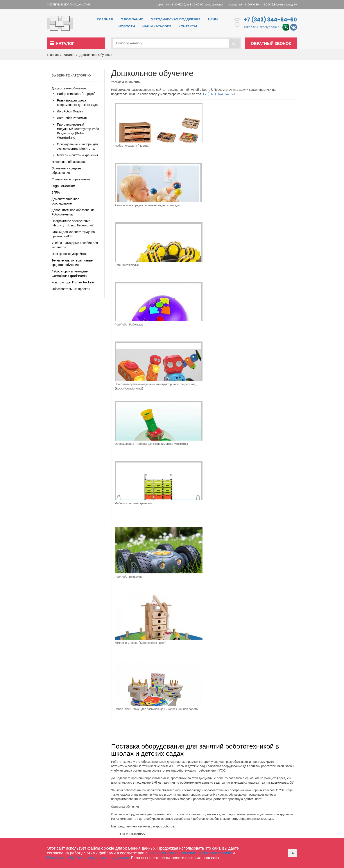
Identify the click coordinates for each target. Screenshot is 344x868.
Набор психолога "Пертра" (132, 146)
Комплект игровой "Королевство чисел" (175, 281)
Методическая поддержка (176, 19)
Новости (127, 26)
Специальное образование (71, 179)
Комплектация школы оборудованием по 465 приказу (161, 809)
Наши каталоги (157, 26)
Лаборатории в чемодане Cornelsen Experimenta (70, 274)
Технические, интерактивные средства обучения (72, 263)
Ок (292, 853)
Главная (105, 19)
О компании (132, 19)
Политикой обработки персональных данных (88, 858)
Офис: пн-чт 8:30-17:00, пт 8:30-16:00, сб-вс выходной (185, 4)
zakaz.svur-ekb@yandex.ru (262, 27)
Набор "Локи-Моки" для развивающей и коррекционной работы (223, 283)
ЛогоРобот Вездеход (128, 279)
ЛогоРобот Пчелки (219, 146)
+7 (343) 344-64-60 (270, 20)
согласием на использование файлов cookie (190, 853)
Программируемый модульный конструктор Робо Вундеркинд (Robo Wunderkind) (134, 209)
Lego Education (63, 186)
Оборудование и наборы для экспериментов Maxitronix (180, 208)
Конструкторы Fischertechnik (73, 282)
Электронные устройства (69, 254)
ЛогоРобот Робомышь (268, 146)
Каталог (62, 44)
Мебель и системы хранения (226, 205)
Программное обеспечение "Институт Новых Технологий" (73, 223)
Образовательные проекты (71, 289)
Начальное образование (69, 162)
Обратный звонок (272, 44)
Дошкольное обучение (96, 55)
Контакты (188, 26)
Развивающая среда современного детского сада (180, 148)
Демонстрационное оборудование (65, 201)
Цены (213, 19)
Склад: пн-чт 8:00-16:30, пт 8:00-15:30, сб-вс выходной (262, 4)
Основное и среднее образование (66, 171)
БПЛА (56, 192)
